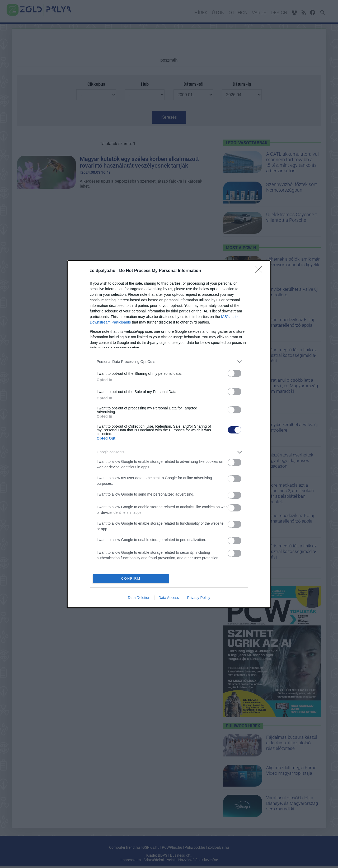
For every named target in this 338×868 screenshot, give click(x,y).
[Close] (260, 271)
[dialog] (169, 434)
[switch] (234, 373)
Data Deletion (139, 598)
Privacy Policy (199, 598)
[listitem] (169, 362)
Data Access (169, 598)
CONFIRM (131, 579)
